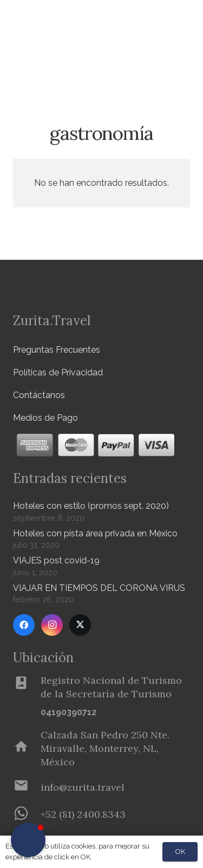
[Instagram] (52, 625)
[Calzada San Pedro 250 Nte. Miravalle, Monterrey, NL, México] (27, 749)
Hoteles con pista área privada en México (95, 533)
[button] (188, 57)
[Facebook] (24, 625)
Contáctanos (39, 395)
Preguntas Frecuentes (57, 350)
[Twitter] (80, 625)
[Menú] (162, 22)
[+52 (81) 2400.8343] (27, 815)
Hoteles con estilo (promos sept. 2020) (91, 506)
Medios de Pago (45, 418)
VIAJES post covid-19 (56, 560)
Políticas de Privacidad (58, 372)
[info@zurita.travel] (27, 788)
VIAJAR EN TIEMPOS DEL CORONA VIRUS (99, 588)
